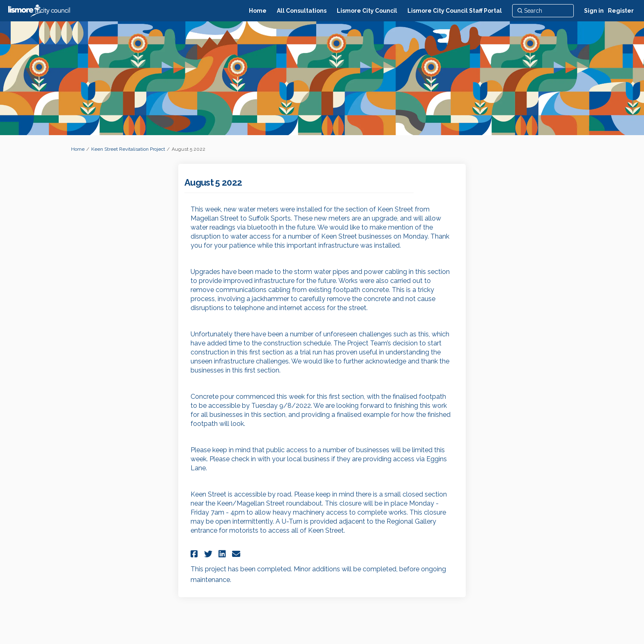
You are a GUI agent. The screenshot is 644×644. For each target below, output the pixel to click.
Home (78, 149)
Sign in (594, 11)
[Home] (258, 11)
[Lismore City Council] (367, 11)
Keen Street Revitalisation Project (128, 149)
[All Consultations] (302, 11)
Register (621, 11)
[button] (195, 554)
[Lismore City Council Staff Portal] (455, 11)
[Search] (543, 11)
